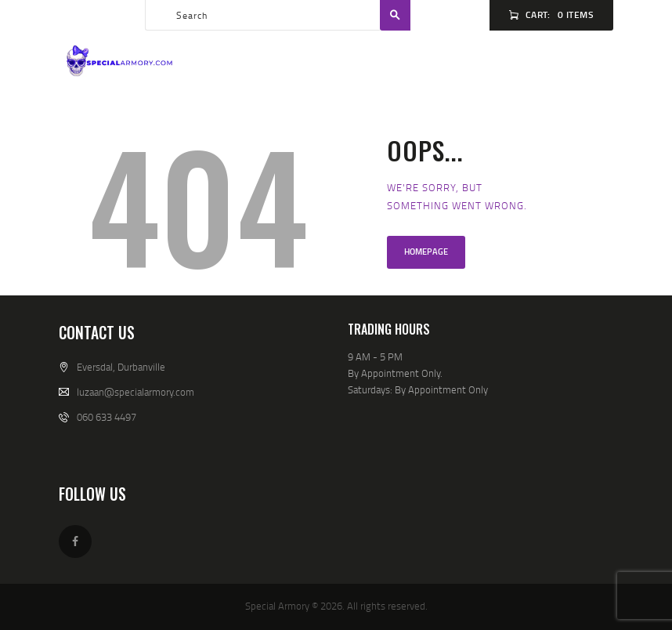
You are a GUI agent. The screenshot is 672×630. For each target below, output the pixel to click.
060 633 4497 (107, 417)
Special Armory (277, 606)
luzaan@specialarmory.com (135, 392)
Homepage (426, 252)
